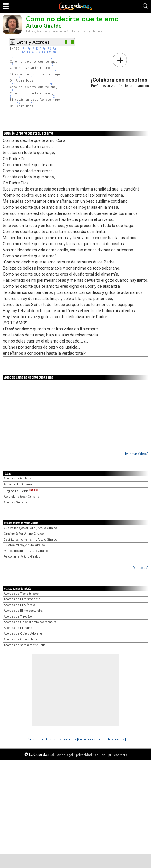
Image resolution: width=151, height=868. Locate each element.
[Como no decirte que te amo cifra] (101, 739)
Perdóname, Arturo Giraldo (22, 557)
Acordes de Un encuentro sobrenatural (30, 622)
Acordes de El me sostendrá (23, 611)
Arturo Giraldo (44, 26)
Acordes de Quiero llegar (21, 639)
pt (110, 755)
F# (49, 49)
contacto (121, 755)
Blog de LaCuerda (22, 491)
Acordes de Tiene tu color (21, 594)
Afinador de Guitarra (18, 484)
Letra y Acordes (33, 42)
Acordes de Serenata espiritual (25, 645)
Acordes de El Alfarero (19, 605)
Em (29, 49)
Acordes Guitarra (16, 502)
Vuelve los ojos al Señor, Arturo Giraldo (30, 528)
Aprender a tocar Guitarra (22, 497)
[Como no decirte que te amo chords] (51, 739)
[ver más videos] (137, 454)
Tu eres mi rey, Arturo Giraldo (24, 545)
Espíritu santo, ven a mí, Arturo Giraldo (30, 540)
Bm (24, 49)
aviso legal (65, 755)
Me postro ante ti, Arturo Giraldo (26, 551)
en (103, 755)
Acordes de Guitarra (18, 478)
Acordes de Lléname (18, 628)
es (97, 755)
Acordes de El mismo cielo (22, 599)
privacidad (84, 755)
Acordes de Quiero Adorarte (23, 634)
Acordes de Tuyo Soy (18, 617)
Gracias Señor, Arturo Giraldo (24, 534)
